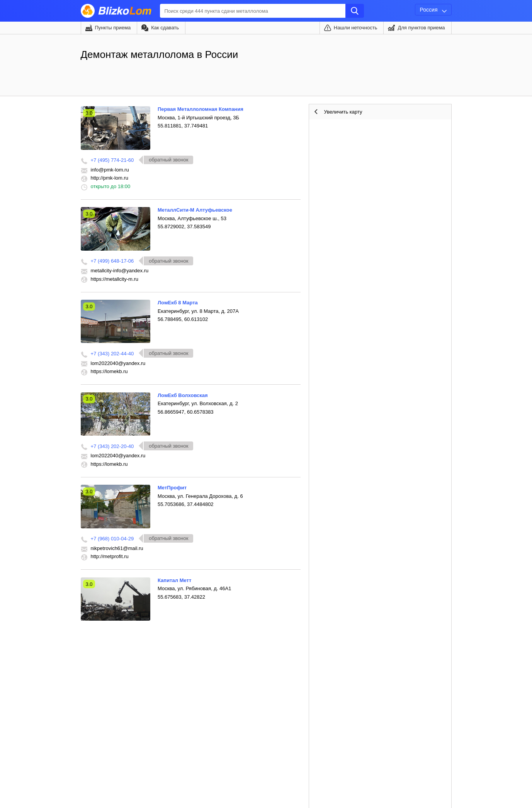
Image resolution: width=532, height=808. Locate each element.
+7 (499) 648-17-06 (112, 261)
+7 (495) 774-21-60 (112, 160)
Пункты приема (113, 28)
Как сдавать (165, 28)
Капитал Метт (174, 580)
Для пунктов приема (421, 28)
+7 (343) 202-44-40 (112, 354)
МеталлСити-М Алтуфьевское (195, 210)
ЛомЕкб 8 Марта (178, 303)
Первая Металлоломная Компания (201, 109)
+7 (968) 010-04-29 (112, 539)
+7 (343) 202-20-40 (112, 446)
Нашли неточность (356, 28)
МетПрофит (172, 488)
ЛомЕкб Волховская (183, 395)
